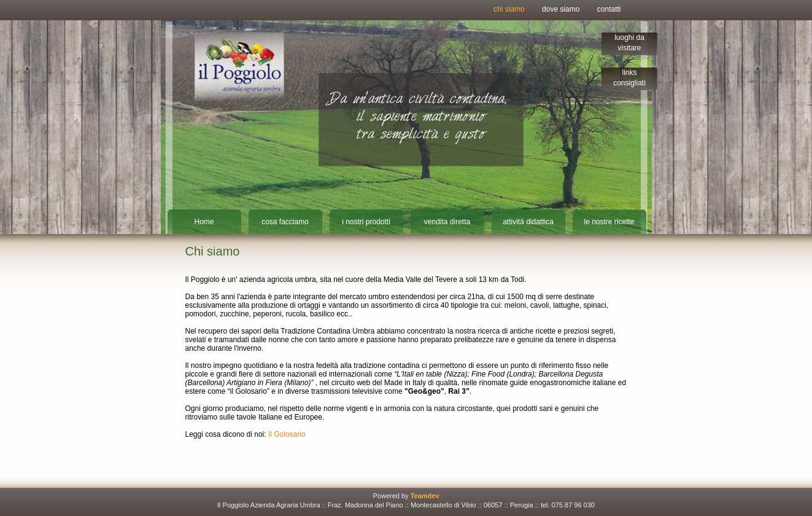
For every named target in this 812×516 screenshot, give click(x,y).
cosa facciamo (285, 222)
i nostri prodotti (366, 222)
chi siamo (509, 9)
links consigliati (629, 78)
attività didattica (528, 222)
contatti (609, 9)
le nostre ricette (609, 222)
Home (204, 222)
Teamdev (425, 496)
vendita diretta (447, 222)
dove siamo (561, 9)
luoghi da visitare (629, 43)
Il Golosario (287, 434)
